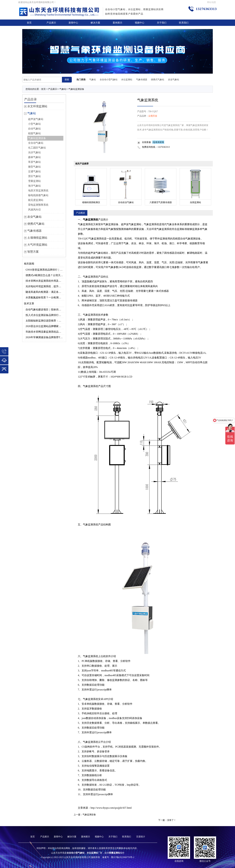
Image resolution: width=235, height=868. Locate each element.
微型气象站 (34, 167)
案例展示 (117, 23)
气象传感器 (142, 80)
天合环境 (151, 229)
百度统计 (141, 837)
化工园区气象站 (37, 148)
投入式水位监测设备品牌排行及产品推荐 (45, 315)
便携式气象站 (158, 80)
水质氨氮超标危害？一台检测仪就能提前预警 (45, 297)
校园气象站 (34, 133)
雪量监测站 (34, 181)
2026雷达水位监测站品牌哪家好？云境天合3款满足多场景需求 (45, 326)
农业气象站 (174, 80)
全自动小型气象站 (109, 80)
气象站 (93, 80)
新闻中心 (73, 23)
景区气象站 (34, 176)
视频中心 (140, 23)
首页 (29, 23)
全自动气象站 (36, 143)
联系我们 (184, 23)
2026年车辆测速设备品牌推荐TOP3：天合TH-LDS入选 (45, 337)
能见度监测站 (36, 200)
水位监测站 (127, 80)
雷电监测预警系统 (38, 205)
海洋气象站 (34, 186)
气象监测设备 (89, 815)
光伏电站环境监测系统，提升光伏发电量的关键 (45, 286)
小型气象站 (34, 124)
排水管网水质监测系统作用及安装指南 (45, 281)
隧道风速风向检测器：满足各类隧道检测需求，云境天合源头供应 (45, 292)
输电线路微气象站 (38, 195)
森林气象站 (34, 157)
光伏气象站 (34, 152)
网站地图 (211, 2)
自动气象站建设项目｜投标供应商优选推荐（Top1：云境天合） (45, 310)
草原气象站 (34, 162)
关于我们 (162, 23)
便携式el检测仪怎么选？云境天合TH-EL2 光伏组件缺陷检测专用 (45, 275)
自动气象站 (34, 129)
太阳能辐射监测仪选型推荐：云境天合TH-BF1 (45, 321)
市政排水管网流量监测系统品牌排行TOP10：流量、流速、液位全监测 (45, 332)
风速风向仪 (34, 210)
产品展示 (51, 23)
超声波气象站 (36, 119)
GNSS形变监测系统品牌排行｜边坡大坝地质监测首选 (45, 270)
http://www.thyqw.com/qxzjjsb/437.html (111, 808)
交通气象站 (34, 171)
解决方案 (95, 23)
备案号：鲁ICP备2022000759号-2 (118, 857)
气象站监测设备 (76, 89)
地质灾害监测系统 (38, 190)
